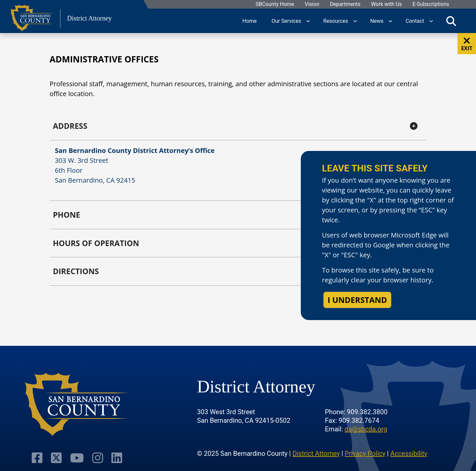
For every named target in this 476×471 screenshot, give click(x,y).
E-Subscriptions (431, 4)
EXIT (467, 44)
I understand (357, 300)
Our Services (286, 21)
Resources (336, 21)
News (377, 21)
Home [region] (249, 21)
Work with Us (386, 4)
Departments (345, 4)
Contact (415, 21)
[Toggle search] (451, 21)
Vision (312, 4)
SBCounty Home (275, 4)
